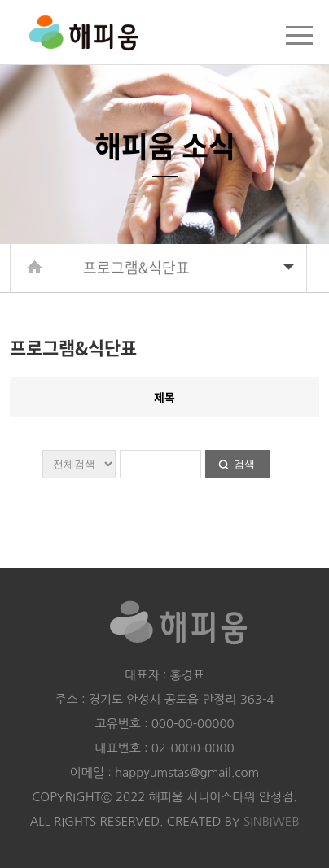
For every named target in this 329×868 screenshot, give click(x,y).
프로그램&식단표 (189, 267)
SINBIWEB (272, 821)
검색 (244, 464)
